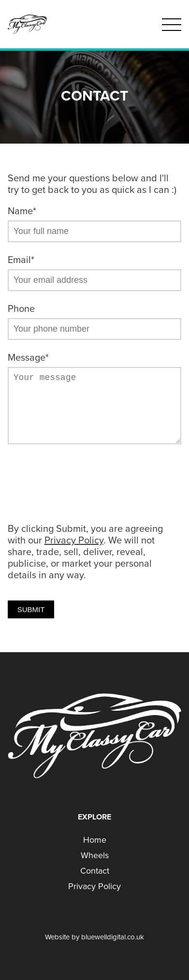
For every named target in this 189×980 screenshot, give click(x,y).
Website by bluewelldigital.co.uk (94, 937)
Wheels (95, 855)
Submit (31, 609)
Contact (95, 871)
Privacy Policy (74, 541)
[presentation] (81, 485)
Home (95, 840)
